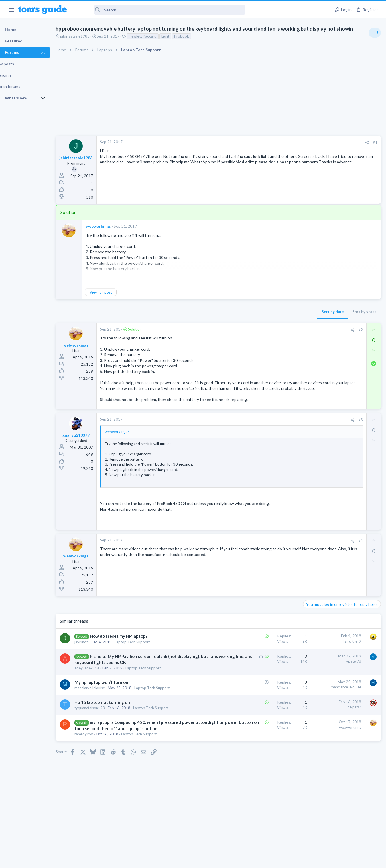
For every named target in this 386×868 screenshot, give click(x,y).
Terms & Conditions (247, 860)
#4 (269, 557)
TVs (308, 376)
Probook (192, 36)
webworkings (108, 226)
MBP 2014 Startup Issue (336, 426)
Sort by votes (273, 312)
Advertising (132, 860)
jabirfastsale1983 (85, 36)
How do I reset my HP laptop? (129, 653)
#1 (283, 142)
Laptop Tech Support (142, 659)
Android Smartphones (323, 541)
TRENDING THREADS (314, 310)
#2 (269, 330)
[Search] (160, 10)
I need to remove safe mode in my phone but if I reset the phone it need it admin (342, 520)
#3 (269, 431)
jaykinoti (92, 659)
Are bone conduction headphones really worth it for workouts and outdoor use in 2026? (341, 328)
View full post (111, 292)
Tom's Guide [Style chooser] (340, 821)
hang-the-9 (260, 658)
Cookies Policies (172, 860)
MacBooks (314, 442)
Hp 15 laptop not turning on (112, 730)
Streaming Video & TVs (324, 503)
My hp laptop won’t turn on (111, 705)
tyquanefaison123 (100, 736)
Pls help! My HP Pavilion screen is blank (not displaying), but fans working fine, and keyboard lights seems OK (130, 679)
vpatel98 (262, 678)
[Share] (275, 143)
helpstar (263, 735)
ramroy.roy (94, 773)
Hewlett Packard (153, 36)
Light (175, 36)
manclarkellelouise (100, 711)
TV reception (326, 360)
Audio (310, 349)
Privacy (208, 860)
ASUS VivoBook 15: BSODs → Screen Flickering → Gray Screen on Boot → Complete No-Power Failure (341, 393)
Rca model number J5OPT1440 (342, 487)
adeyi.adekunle (97, 691)
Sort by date (241, 312)
